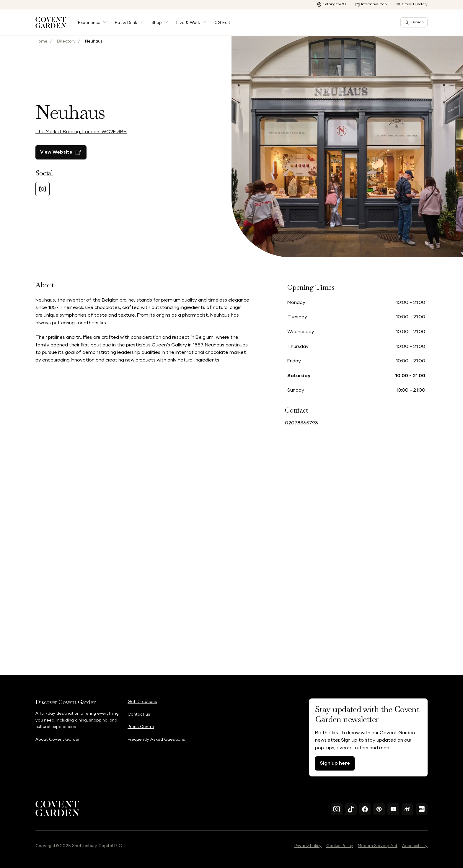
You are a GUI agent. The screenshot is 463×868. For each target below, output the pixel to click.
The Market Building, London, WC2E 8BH (81, 139)
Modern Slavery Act (378, 846)
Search (414, 22)
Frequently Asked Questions (156, 740)
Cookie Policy (340, 846)
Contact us (139, 714)
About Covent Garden (58, 740)
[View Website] (61, 159)
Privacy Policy (308, 846)
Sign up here (335, 763)
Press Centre (141, 727)
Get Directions (142, 702)
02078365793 (301, 423)
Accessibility (415, 846)
